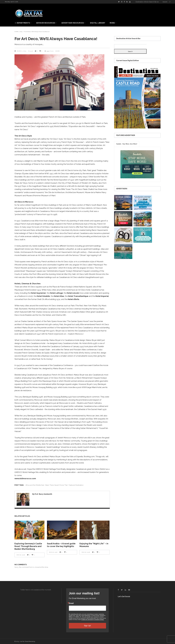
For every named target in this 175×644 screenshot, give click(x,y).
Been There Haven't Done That (56, 485)
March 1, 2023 (22, 51)
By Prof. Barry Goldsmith (42, 494)
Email (71, 603)
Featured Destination (76, 485)
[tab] (127, 144)
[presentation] (127, 144)
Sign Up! (87, 626)
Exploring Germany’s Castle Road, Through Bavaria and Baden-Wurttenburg (28, 546)
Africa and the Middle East (35, 485)
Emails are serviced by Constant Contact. (93, 620)
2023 (21, 32)
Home (16, 32)
